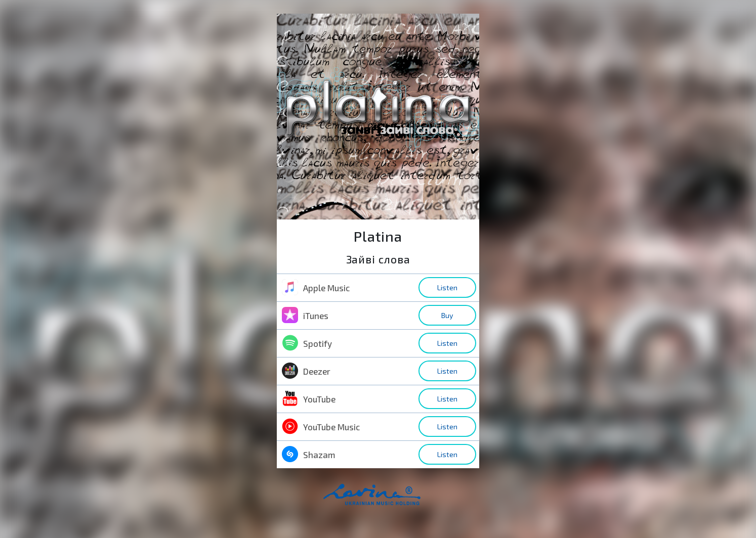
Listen (447, 287)
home (388, 500)
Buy (447, 315)
